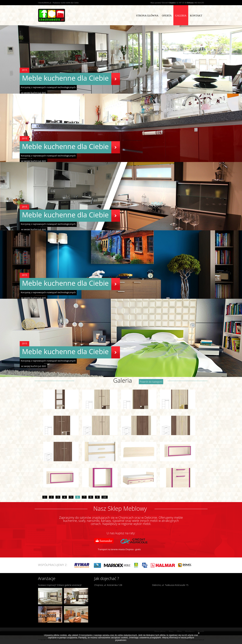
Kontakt (196, 16)
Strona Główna (147, 16)
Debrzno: (190, 3)
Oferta (167, 16)
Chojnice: (172, 3)
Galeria (181, 16)
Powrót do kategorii (151, 382)
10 (105, 497)
